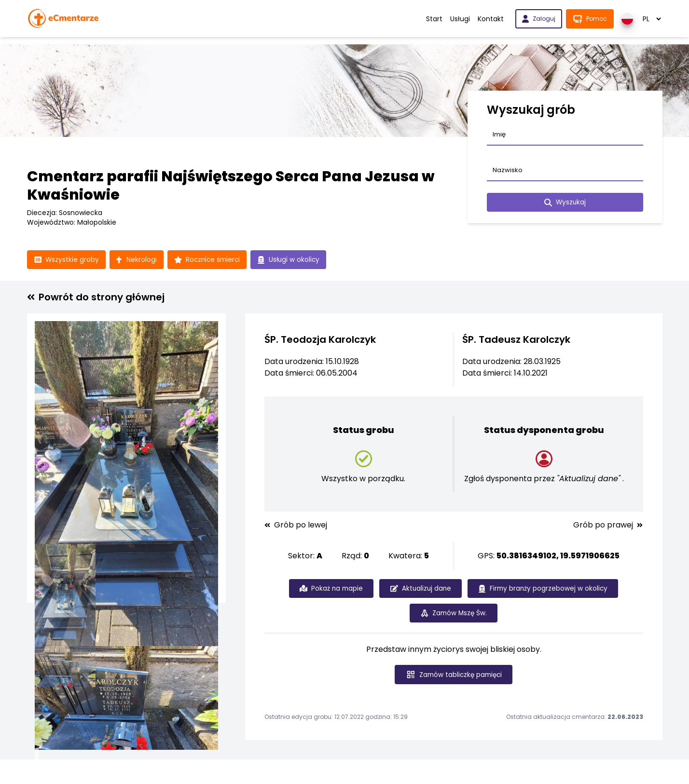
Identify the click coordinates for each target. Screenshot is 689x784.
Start (434, 19)
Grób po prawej (608, 526)
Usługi (460, 19)
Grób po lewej (296, 526)
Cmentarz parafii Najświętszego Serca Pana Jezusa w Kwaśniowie (231, 186)
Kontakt (491, 19)
